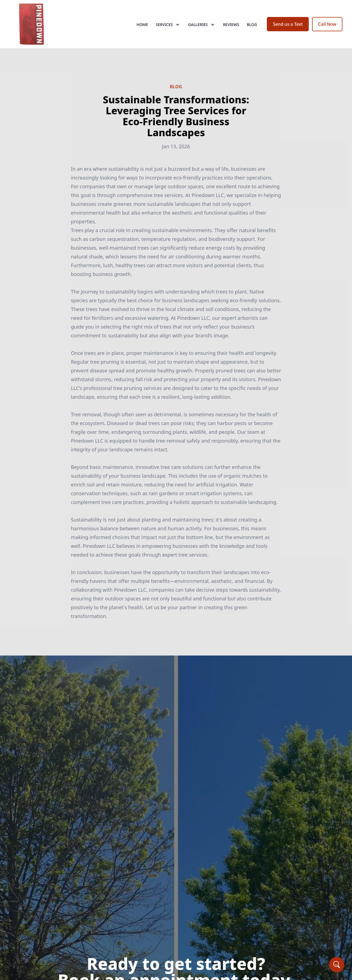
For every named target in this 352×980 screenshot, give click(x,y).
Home (142, 25)
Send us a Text (288, 24)
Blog (252, 25)
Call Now (327, 24)
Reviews (231, 25)
